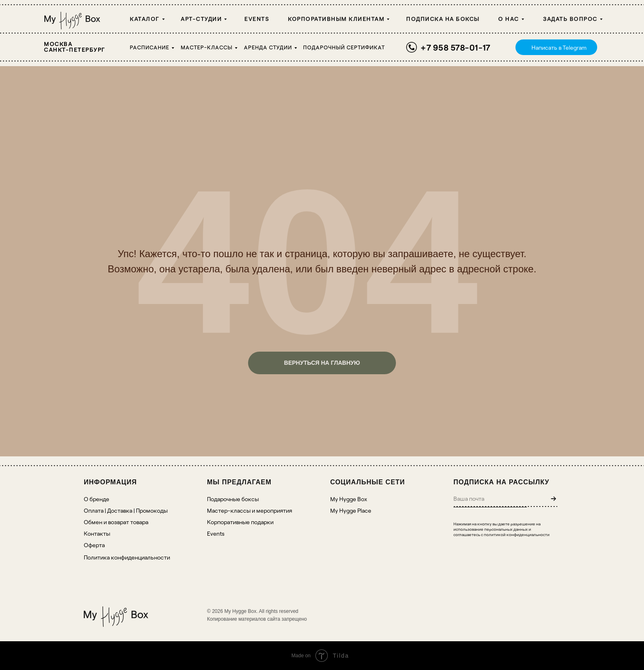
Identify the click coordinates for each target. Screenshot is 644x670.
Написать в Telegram (559, 47)
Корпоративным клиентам (336, 19)
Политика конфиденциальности (127, 557)
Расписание (149, 47)
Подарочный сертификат (344, 47)
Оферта (94, 545)
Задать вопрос (570, 19)
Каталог (145, 19)
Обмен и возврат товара (116, 522)
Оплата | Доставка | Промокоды (126, 510)
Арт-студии (201, 19)
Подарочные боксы (233, 499)
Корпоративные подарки (240, 522)
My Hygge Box (349, 499)
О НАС (509, 19)
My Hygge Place (351, 510)
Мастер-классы (207, 47)
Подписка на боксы (443, 19)
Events (257, 19)
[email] (490, 498)
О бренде (97, 499)
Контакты (97, 533)
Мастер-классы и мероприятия (250, 510)
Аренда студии (268, 47)
